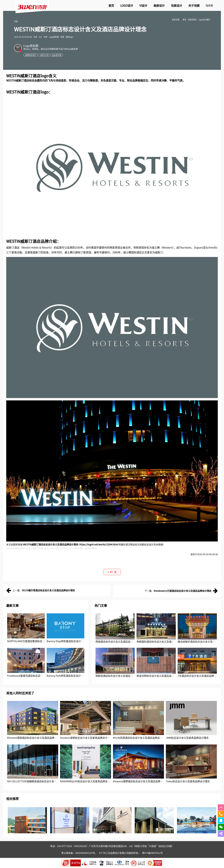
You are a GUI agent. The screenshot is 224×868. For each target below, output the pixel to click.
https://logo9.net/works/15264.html (99, 544)
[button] (214, 820)
